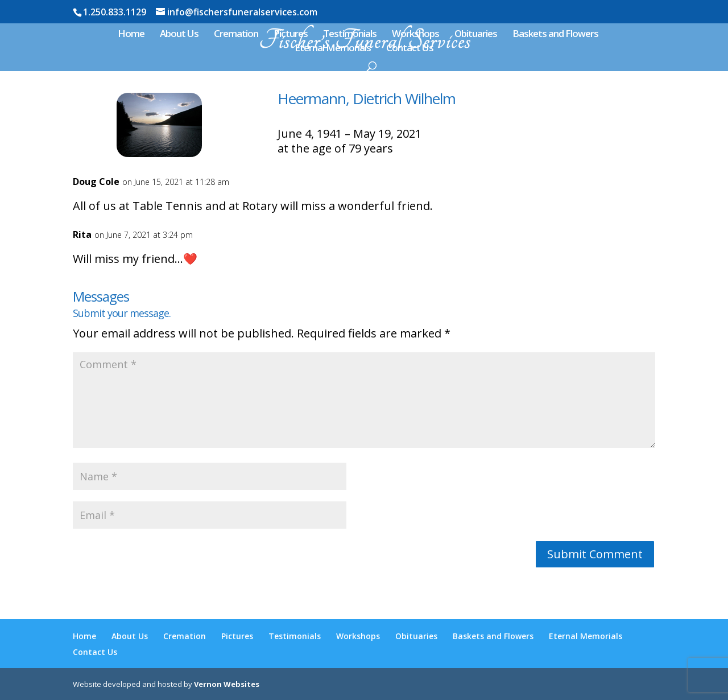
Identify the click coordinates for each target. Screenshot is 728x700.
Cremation (236, 35)
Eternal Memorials (333, 49)
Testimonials (350, 35)
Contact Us (410, 49)
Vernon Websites (227, 684)
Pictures (291, 35)
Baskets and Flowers (555, 35)
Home (131, 35)
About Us (179, 35)
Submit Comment (595, 554)
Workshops (415, 35)
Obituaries (476, 35)
